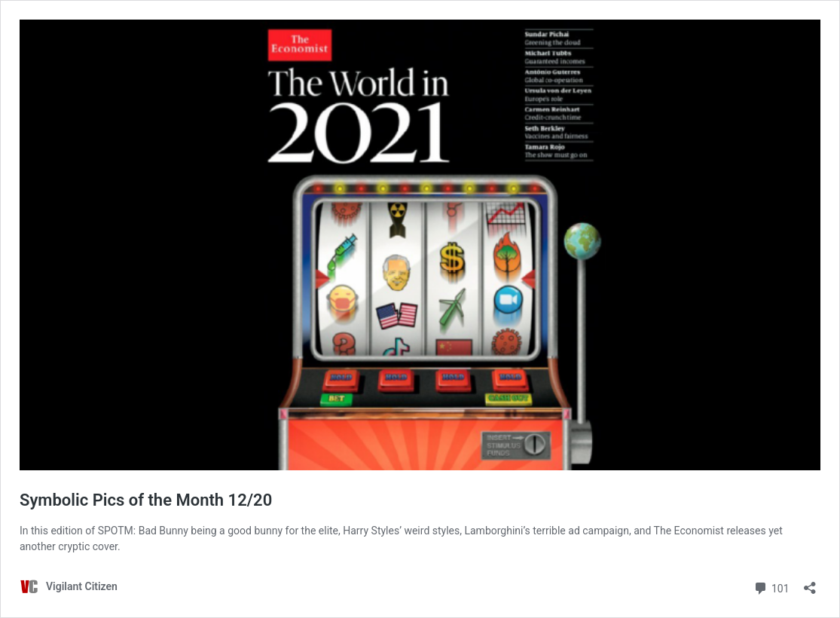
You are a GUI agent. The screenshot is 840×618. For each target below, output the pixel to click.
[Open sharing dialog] (810, 583)
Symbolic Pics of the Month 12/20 (146, 500)
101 (771, 587)
